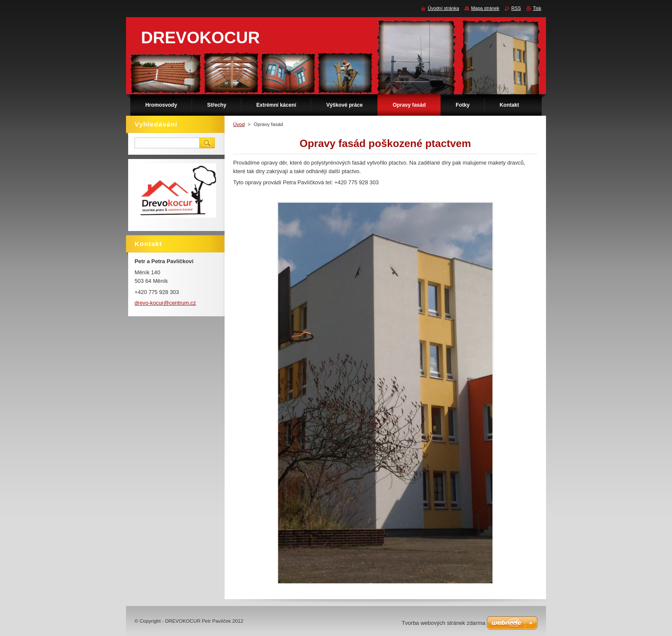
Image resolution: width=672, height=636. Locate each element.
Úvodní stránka (443, 8)
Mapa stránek (485, 8)
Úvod (239, 124)
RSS (516, 8)
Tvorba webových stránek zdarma (443, 623)
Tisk (537, 8)
